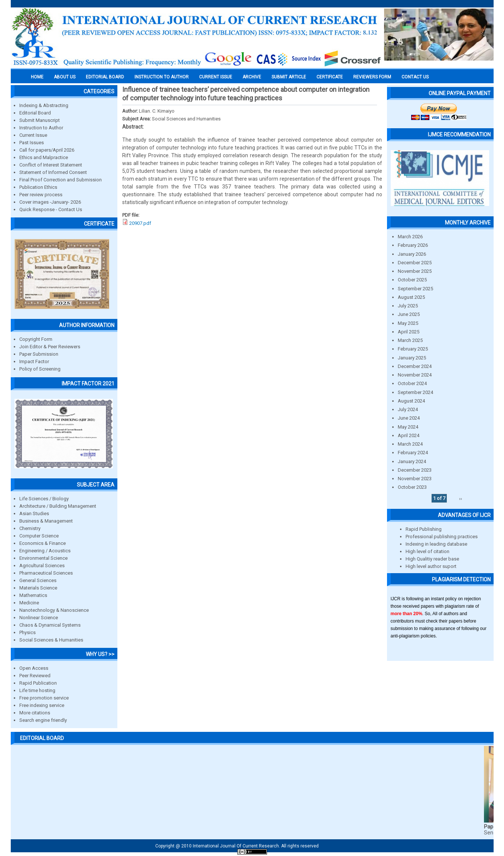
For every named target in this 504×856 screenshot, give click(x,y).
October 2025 (412, 280)
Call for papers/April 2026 (47, 150)
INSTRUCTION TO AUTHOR (162, 77)
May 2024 (408, 427)
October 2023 (412, 487)
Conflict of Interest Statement (51, 165)
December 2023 (415, 470)
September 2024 (415, 392)
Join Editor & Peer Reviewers (50, 347)
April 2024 (409, 435)
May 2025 (408, 323)
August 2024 (411, 401)
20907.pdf (140, 223)
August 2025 (411, 297)
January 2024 (412, 461)
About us (65, 77)
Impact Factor (34, 361)
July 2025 (408, 306)
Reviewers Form (372, 77)
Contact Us (415, 77)
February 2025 (413, 349)
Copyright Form (36, 339)
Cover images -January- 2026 (50, 202)
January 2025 (412, 358)
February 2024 (413, 453)
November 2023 (415, 479)
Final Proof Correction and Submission (61, 180)
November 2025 (415, 271)
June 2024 (409, 418)
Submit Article (289, 77)
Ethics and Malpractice (44, 157)
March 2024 (410, 444)
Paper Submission (39, 354)
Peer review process (41, 195)
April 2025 (409, 332)
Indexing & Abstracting (44, 105)
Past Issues (32, 143)
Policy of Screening (40, 369)
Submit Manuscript (40, 120)
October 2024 (412, 383)
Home (37, 77)
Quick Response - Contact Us (51, 209)
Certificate (330, 77)
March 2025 (410, 340)
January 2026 (412, 254)
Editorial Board (35, 113)
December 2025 (415, 263)
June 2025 (409, 314)
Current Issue (216, 77)
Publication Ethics (38, 187)
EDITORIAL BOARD (105, 77)
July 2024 (408, 409)
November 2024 (415, 375)
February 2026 (413, 245)
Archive (252, 77)
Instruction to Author (41, 128)
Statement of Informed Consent (53, 172)
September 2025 (415, 289)
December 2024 (415, 366)
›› (461, 498)
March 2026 (410, 237)
